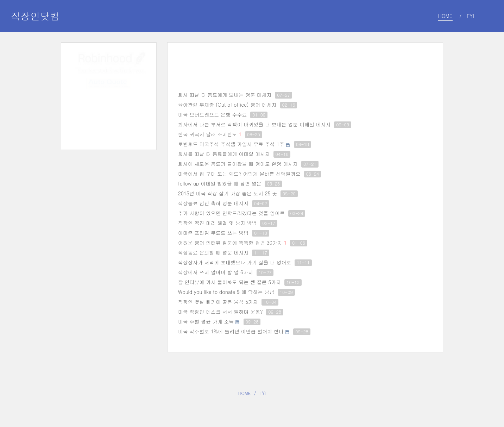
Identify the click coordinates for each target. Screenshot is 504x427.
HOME (244, 393)
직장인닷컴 (35, 16)
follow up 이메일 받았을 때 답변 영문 (220, 183)
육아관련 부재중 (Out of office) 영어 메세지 (227, 105)
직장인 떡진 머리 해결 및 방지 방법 (218, 223)
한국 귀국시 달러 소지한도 (208, 134)
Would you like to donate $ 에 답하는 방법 (226, 292)
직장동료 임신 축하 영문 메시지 (213, 203)
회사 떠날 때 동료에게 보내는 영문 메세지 (225, 95)
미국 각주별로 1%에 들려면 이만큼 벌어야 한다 (231, 331)
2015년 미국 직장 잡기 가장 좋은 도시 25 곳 (228, 193)
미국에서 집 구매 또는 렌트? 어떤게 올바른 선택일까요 (239, 174)
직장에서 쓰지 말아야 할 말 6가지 (216, 272)
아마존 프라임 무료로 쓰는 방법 (213, 233)
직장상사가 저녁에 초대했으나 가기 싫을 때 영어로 (235, 262)
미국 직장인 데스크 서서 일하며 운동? (220, 312)
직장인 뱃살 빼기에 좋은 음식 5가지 (218, 302)
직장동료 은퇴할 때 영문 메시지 (213, 252)
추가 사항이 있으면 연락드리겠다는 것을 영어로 (231, 213)
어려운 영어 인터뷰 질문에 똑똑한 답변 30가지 (230, 243)
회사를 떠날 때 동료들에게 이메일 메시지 (224, 154)
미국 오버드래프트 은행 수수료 (213, 114)
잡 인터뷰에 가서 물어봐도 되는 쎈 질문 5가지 (230, 282)
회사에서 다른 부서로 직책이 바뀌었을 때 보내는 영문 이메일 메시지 (254, 124)
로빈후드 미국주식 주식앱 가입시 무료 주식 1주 (231, 144)
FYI (263, 393)
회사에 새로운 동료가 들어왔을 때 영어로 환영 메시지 (238, 164)
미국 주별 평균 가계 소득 (206, 321)
